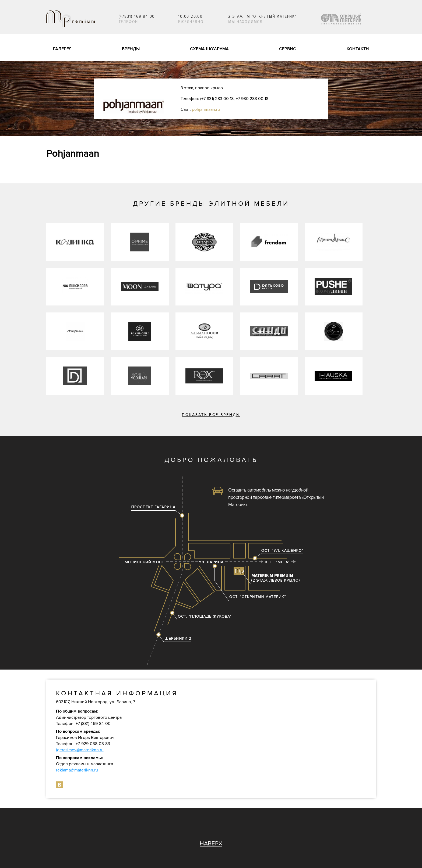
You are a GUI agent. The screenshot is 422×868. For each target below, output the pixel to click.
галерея (62, 49)
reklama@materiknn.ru (77, 770)
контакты (358, 49)
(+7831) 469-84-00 (137, 16)
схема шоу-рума (209, 49)
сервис (288, 49)
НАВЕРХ (211, 844)
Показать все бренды (211, 415)
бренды (131, 49)
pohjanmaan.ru (206, 109)
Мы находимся (245, 22)
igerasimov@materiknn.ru (80, 750)
